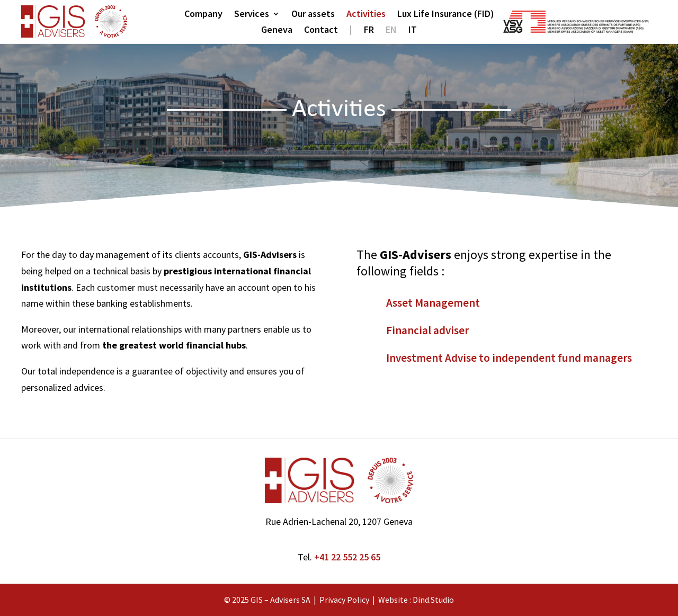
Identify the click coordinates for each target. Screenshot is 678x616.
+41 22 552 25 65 (347, 557)
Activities (366, 15)
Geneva (277, 31)
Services (252, 15)
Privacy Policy (344, 600)
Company (203, 15)
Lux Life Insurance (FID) (446, 15)
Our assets (313, 15)
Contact (321, 31)
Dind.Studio (433, 600)
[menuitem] (369, 32)
